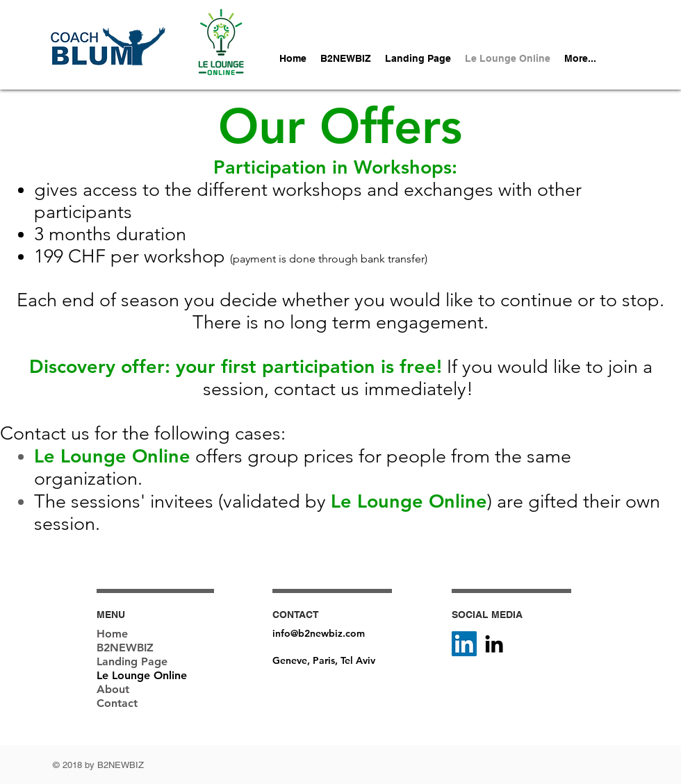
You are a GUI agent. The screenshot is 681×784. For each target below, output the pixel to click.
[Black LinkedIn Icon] (494, 644)
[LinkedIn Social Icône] (464, 644)
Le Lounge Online (142, 675)
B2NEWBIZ (125, 648)
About (113, 689)
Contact (117, 703)
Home (112, 634)
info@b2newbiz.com (319, 633)
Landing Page (132, 661)
